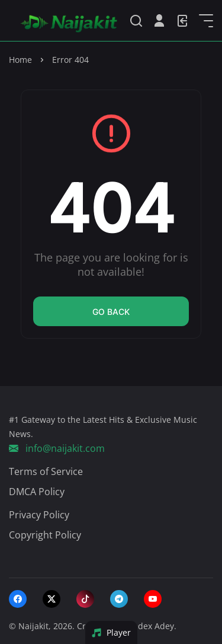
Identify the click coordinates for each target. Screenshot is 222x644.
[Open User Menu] (159, 21)
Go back (111, 312)
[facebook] (18, 599)
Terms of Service (46, 471)
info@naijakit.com (57, 448)
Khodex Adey (148, 626)
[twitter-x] (52, 599)
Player (111, 632)
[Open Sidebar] (206, 21)
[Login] (182, 21)
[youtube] (153, 599)
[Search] (136, 21)
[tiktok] (85, 599)
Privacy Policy (39, 515)
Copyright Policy (45, 535)
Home (20, 60)
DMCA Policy (37, 492)
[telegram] (119, 599)
